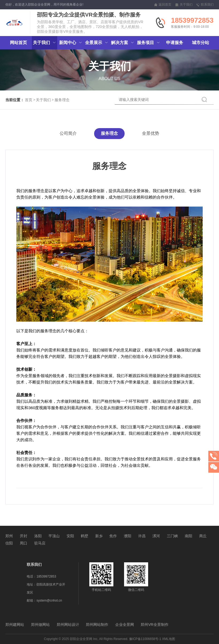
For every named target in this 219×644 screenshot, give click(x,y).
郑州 (9, 536)
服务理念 (62, 100)
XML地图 (169, 639)
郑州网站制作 (97, 625)
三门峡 (172, 536)
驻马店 (40, 543)
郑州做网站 (40, 625)
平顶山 (54, 536)
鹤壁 (84, 536)
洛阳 (38, 536)
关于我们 (43, 100)
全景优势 (151, 133)
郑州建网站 (15, 625)
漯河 (156, 536)
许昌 (142, 536)
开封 (24, 536)
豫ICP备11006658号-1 (145, 639)
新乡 (99, 536)
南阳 (189, 536)
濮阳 (128, 536)
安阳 (70, 536)
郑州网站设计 (68, 625)
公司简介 (68, 133)
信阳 (9, 543)
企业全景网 (125, 625)
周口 (24, 543)
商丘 (203, 536)
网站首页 (18, 43)
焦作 (113, 536)
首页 (29, 100)
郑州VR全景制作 (154, 625)
